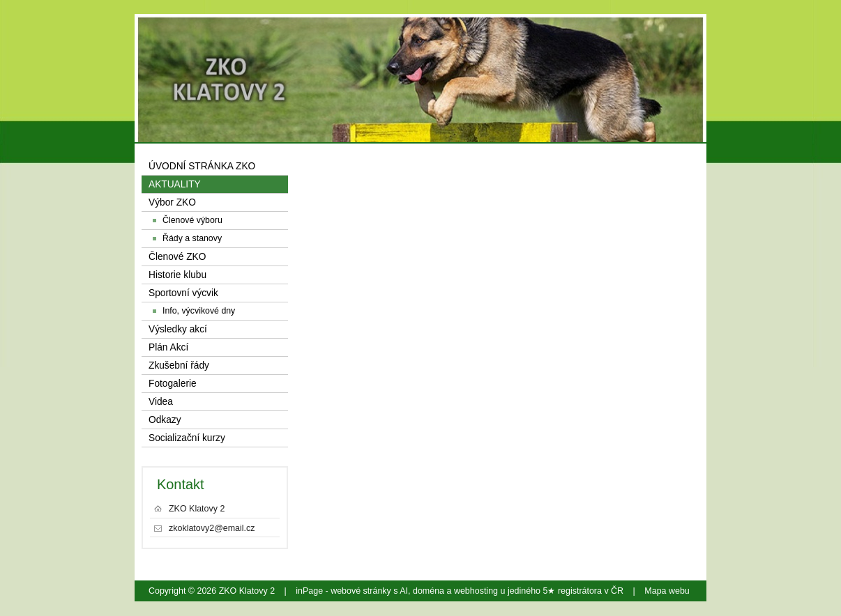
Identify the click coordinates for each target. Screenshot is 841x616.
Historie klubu (177, 275)
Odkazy (165, 420)
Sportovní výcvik (183, 293)
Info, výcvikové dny (199, 311)
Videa (161, 402)
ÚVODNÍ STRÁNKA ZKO (202, 166)
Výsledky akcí (178, 329)
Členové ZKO (177, 257)
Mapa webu (667, 591)
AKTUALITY (175, 184)
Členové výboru (192, 220)
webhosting (476, 591)
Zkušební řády (179, 365)
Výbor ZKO (172, 202)
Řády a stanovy (192, 238)
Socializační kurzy (187, 438)
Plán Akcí (168, 347)
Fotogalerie (173, 384)
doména (429, 591)
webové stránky (361, 591)
